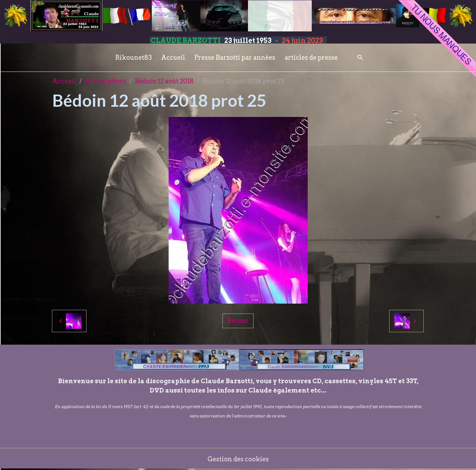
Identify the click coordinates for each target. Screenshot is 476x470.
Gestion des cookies (238, 459)
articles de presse (311, 58)
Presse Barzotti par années (235, 58)
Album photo (105, 81)
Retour (238, 321)
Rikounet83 (134, 58)
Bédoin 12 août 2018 (164, 81)
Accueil (173, 58)
